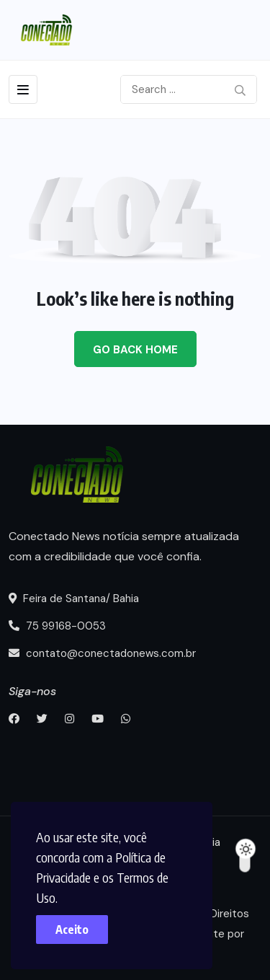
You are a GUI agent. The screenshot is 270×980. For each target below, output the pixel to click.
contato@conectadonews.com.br (102, 653)
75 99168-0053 (57, 626)
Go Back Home (135, 350)
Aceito (72, 930)
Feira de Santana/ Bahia (74, 599)
